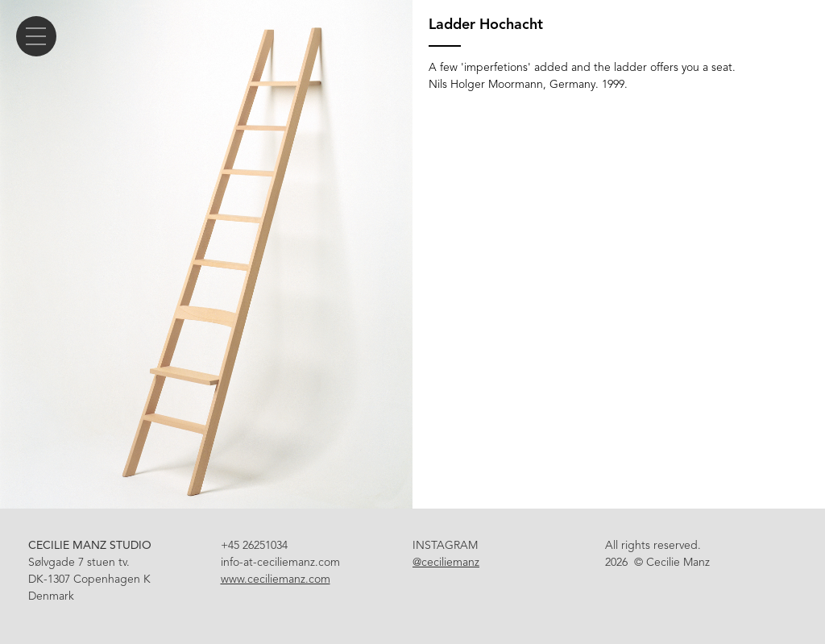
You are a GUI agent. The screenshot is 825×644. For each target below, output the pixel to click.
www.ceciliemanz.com (276, 579)
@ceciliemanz (446, 562)
